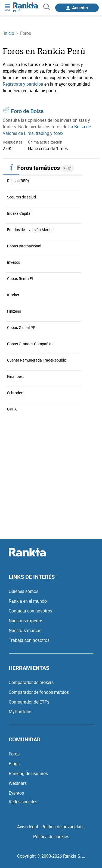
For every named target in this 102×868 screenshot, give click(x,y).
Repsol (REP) (18, 181)
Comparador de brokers (31, 682)
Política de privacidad (62, 827)
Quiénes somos (24, 591)
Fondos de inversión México (30, 230)
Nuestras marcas (25, 630)
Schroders (16, 393)
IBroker (13, 295)
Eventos (16, 793)
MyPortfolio (20, 712)
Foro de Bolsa (27, 111)
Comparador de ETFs (29, 702)
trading (42, 133)
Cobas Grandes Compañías (30, 344)
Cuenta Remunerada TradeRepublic (37, 360)
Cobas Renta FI (20, 279)
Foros (14, 754)
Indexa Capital (19, 213)
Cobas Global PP (21, 327)
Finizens (14, 311)
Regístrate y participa (23, 84)
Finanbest (16, 376)
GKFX (12, 409)
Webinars (18, 783)
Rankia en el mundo (28, 601)
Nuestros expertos (26, 621)
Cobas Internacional (24, 246)
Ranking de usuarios (28, 773)
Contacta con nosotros (30, 611)
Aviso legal (28, 827)
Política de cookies (51, 836)
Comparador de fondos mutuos (39, 692)
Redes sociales (23, 802)
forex (58, 133)
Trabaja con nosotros (29, 640)
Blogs (14, 764)
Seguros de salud (21, 197)
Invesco (14, 262)
